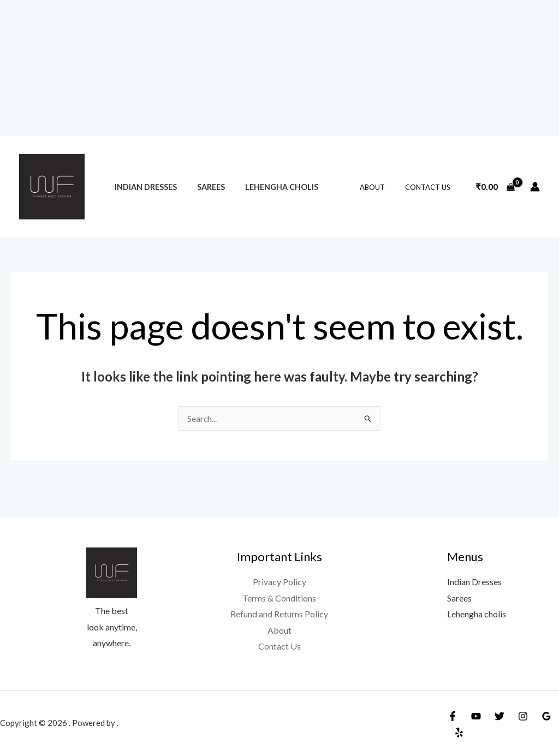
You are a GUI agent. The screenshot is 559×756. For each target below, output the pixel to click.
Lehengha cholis (270, 187)
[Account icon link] (535, 187)
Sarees (204, 187)
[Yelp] (459, 733)
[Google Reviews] (546, 716)
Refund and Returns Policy (279, 614)
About (381, 187)
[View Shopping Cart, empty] (495, 187)
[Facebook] (453, 716)
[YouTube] (476, 716)
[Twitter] (499, 716)
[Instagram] (523, 716)
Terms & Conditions (279, 598)
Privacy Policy (279, 582)
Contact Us (430, 187)
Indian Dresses (143, 187)
